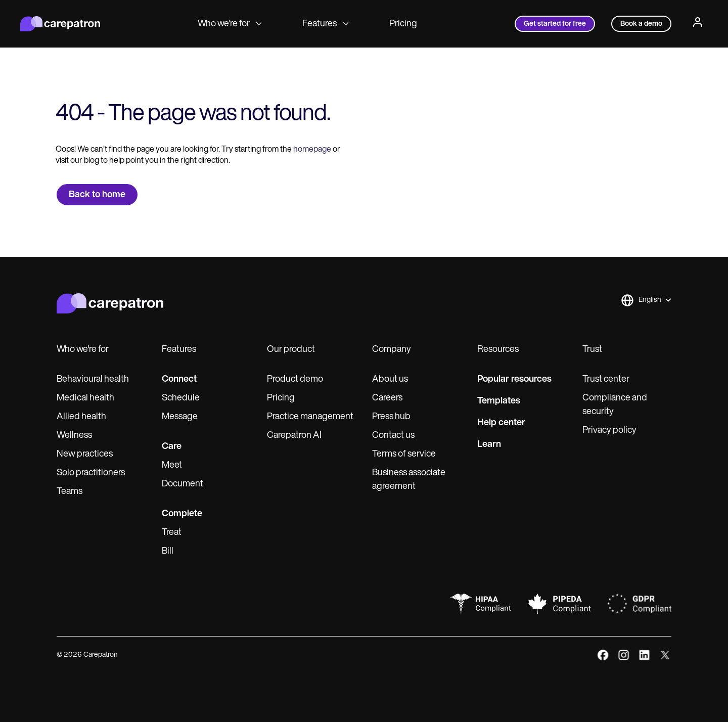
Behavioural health (93, 379)
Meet (172, 465)
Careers (387, 398)
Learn (489, 445)
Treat (172, 533)
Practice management (310, 417)
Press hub (391, 417)
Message (180, 417)
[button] (646, 300)
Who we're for (230, 24)
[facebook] (603, 655)
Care (172, 447)
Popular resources (514, 379)
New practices (85, 454)
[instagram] (624, 655)
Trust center (606, 379)
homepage (311, 150)
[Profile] (698, 24)
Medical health (85, 398)
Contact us (393, 436)
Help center (501, 423)
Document (183, 484)
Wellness (74, 436)
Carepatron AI (294, 436)
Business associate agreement (409, 480)
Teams (70, 492)
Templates (499, 401)
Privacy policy (609, 431)
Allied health (81, 417)
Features (326, 24)
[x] (665, 655)
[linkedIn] (644, 655)
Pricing (403, 24)
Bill (168, 551)
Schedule (181, 398)
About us (390, 379)
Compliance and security (615, 405)
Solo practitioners (91, 473)
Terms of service (404, 454)
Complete (182, 514)
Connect (179, 379)
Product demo (295, 379)
